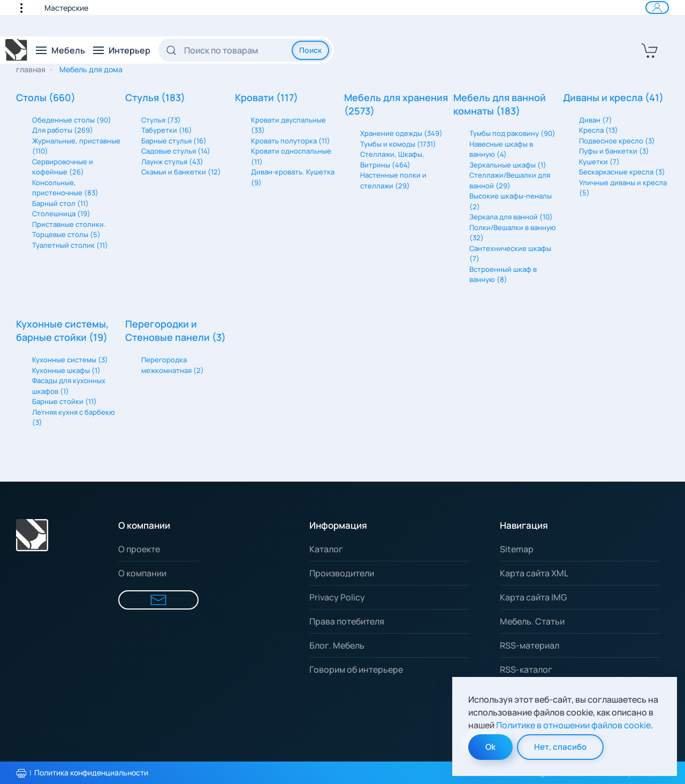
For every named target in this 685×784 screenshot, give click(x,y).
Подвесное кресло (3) (617, 141)
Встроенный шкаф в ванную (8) (503, 275)
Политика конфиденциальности (91, 772)
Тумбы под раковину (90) (512, 133)
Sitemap (517, 549)
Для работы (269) (63, 130)
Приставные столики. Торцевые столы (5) (69, 230)
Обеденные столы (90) (72, 120)
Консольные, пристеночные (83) (65, 188)
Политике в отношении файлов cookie (573, 725)
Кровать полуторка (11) (291, 141)
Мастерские (66, 8)
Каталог (326, 549)
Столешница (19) (61, 214)
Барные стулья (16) (174, 141)
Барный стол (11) (60, 203)
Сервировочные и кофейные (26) (63, 167)
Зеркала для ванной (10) (511, 217)
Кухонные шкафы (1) (66, 370)
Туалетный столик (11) (70, 245)
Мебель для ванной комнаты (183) (500, 104)
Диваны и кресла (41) (613, 97)
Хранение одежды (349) (401, 133)
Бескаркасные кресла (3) (622, 172)
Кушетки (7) (599, 162)
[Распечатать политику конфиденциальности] (21, 773)
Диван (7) (596, 120)
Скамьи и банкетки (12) (181, 172)
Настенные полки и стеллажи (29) (393, 180)
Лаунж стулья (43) (172, 162)
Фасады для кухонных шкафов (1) (69, 386)
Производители (342, 573)
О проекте (139, 549)
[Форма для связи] (158, 600)
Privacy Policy (337, 597)
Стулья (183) (155, 97)
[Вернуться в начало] (17, 50)
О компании (142, 573)
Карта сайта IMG (533, 597)
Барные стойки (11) (64, 401)
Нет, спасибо (560, 747)
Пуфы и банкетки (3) (614, 151)
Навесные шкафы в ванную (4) (501, 149)
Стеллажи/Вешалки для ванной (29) (510, 180)
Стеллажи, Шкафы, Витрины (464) (392, 159)
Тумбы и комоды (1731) (398, 144)
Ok (490, 747)
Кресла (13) (599, 130)
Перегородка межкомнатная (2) (173, 365)
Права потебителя (347, 621)
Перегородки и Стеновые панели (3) (176, 330)
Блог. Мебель (337, 645)
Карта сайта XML (534, 573)
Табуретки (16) (167, 130)
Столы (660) (46, 97)
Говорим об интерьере (356, 669)
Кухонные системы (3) (70, 360)
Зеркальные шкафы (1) (508, 165)
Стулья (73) (161, 120)
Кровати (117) (267, 97)
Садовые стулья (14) (176, 151)
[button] (27, 7)
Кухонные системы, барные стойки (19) (62, 330)
